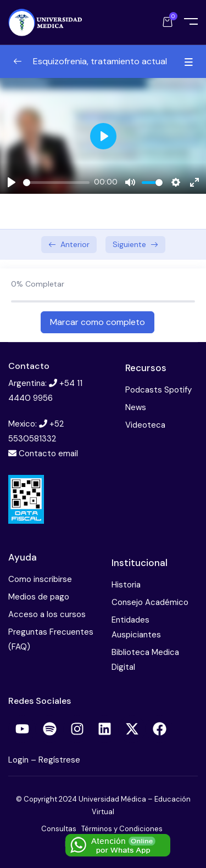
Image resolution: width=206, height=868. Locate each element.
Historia (126, 585)
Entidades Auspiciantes (136, 627)
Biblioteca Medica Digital (145, 660)
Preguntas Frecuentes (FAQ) (51, 639)
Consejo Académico (150, 602)
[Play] (12, 182)
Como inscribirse (40, 579)
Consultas (59, 829)
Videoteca (145, 425)
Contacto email (48, 453)
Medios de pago (39, 597)
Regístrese (59, 760)
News (136, 407)
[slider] (56, 183)
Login (20, 760)
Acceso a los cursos (47, 614)
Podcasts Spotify (158, 390)
